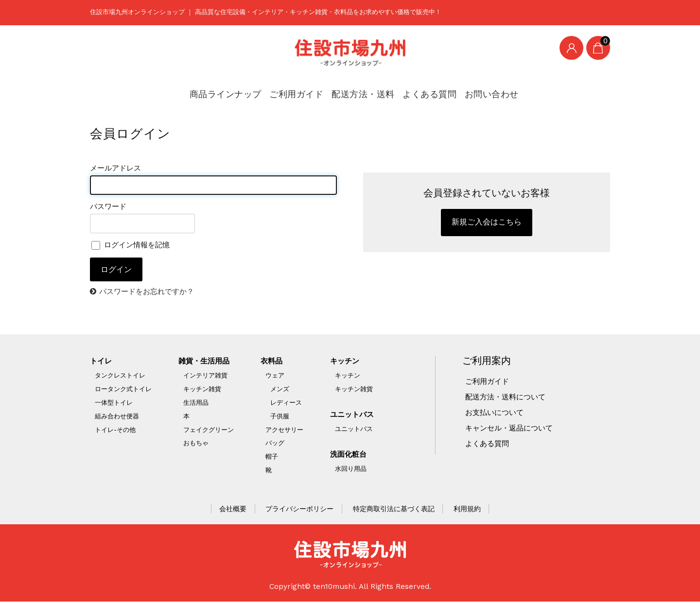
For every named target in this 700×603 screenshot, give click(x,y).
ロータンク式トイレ (123, 390)
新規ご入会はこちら (487, 224)
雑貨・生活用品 (206, 362)
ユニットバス (354, 415)
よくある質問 (420, 89)
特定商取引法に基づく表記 (394, 510)
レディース (287, 404)
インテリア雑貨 (205, 376)
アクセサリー (285, 431)
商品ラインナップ (227, 89)
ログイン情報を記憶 (133, 245)
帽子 (272, 458)
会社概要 (233, 510)
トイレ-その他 (115, 431)
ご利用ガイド (294, 89)
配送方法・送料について (508, 398)
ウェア (275, 376)
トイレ (102, 362)
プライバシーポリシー (299, 510)
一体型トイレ (114, 404)
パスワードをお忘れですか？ (150, 293)
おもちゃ (196, 444)
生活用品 (196, 404)
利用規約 (467, 510)
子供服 (280, 417)
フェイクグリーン (209, 431)
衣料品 (273, 362)
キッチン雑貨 (202, 390)
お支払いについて (496, 413)
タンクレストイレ (120, 376)
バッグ (275, 444)
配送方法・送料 (357, 89)
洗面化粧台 (350, 455)
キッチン (346, 362)
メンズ (280, 390)
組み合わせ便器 (117, 417)
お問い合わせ (480, 89)
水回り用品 (351, 470)
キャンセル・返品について (512, 429)
